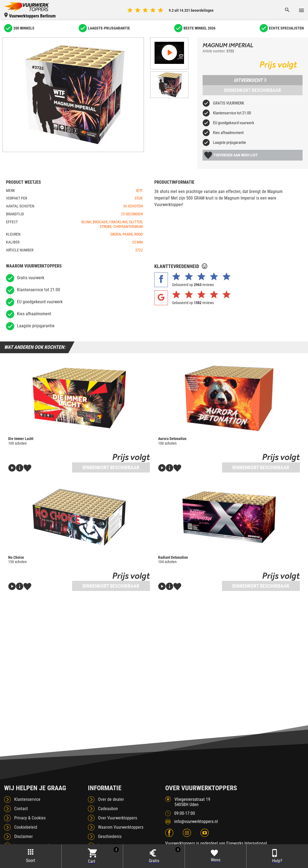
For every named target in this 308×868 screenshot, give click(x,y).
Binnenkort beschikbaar (253, 90)
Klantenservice (27, 799)
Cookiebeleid (26, 827)
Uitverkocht (250, 80)
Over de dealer (111, 799)
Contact (21, 809)
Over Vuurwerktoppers (118, 818)
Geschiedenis (110, 836)
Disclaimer (23, 836)
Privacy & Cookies (30, 818)
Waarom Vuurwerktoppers (121, 827)
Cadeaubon (108, 809)
